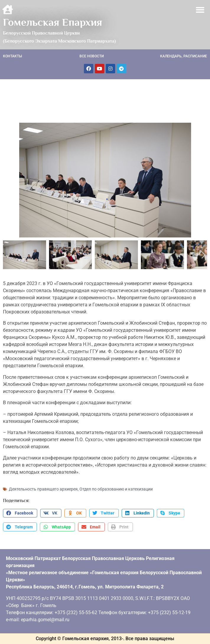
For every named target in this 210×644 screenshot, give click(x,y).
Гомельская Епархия (53, 22)
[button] (200, 10)
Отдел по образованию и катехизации (116, 489)
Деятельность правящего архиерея (43, 489)
